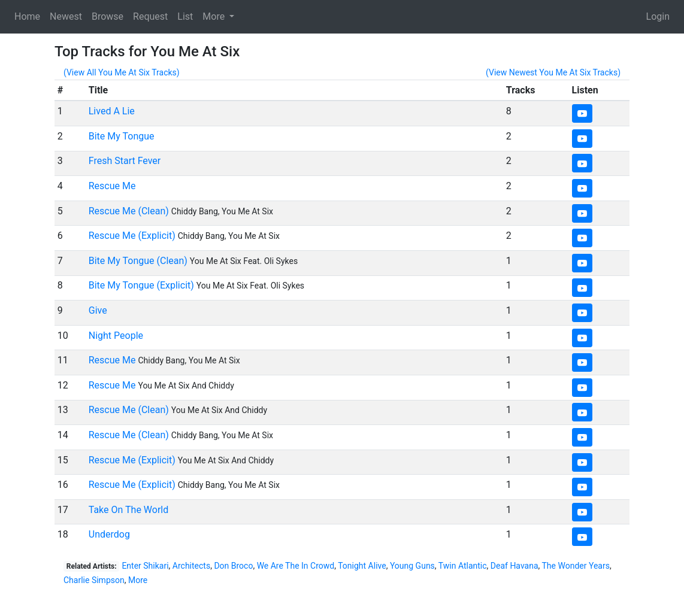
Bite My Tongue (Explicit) (141, 285)
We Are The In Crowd (296, 566)
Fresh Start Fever (125, 161)
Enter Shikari (145, 566)
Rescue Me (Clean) (129, 211)
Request (150, 16)
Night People (116, 336)
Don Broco (233, 566)
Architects (191, 566)
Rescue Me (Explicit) (132, 236)
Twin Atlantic (463, 566)
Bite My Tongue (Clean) (138, 261)
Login (658, 16)
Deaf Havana (514, 566)
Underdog (109, 534)
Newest (66, 16)
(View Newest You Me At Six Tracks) (553, 72)
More (138, 580)
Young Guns (412, 566)
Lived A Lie (112, 111)
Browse (108, 16)
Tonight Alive (362, 566)
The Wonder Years (576, 566)
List (185, 16)
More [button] (215, 16)
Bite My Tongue (122, 136)
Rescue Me (112, 186)
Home (27, 16)
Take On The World (129, 510)
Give (98, 310)
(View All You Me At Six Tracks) (122, 72)
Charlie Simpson (94, 580)
